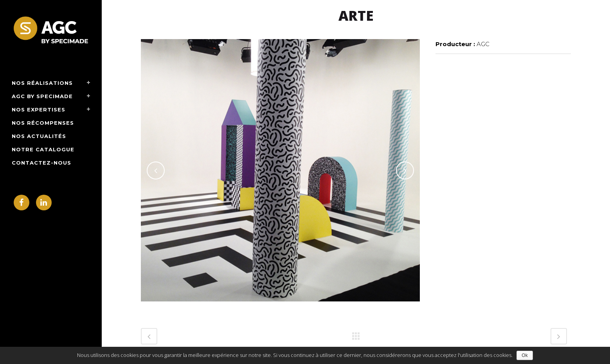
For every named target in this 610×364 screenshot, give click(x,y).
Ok (525, 355)
